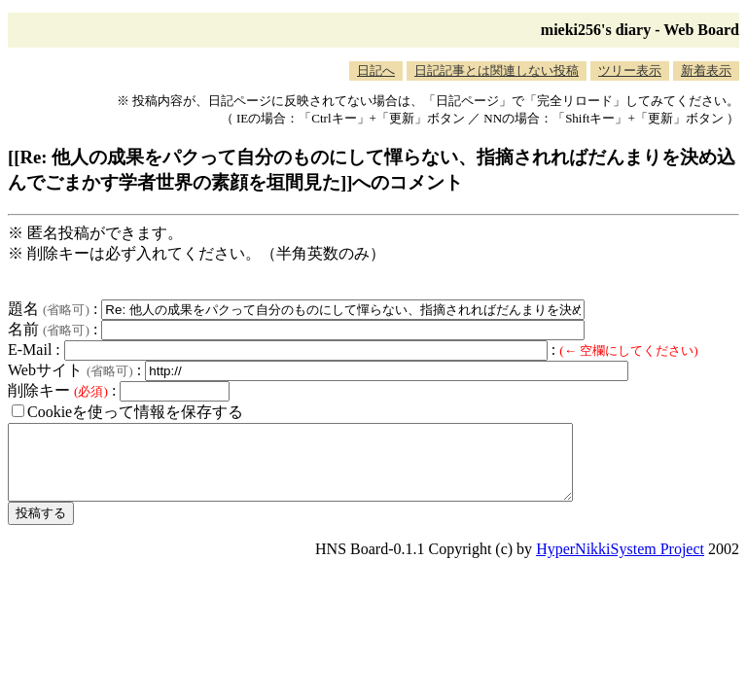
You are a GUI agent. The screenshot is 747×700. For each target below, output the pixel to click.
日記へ (376, 70)
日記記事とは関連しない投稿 (497, 70)
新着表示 (706, 70)
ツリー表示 (630, 70)
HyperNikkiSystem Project (620, 563)
